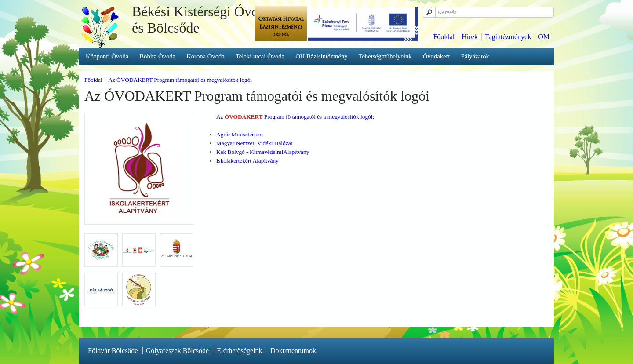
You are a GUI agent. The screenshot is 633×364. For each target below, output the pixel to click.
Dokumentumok (293, 351)
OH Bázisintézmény (321, 56)
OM (544, 37)
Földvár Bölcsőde (113, 351)
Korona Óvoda (206, 56)
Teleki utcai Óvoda (260, 56)
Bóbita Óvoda (157, 56)
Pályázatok (475, 56)
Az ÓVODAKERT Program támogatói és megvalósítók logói (180, 80)
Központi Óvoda (107, 56)
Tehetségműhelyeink (385, 56)
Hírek (469, 37)
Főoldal (444, 37)
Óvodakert (437, 56)
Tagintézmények (508, 37)
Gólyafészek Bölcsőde (178, 351)
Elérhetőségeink (240, 351)
